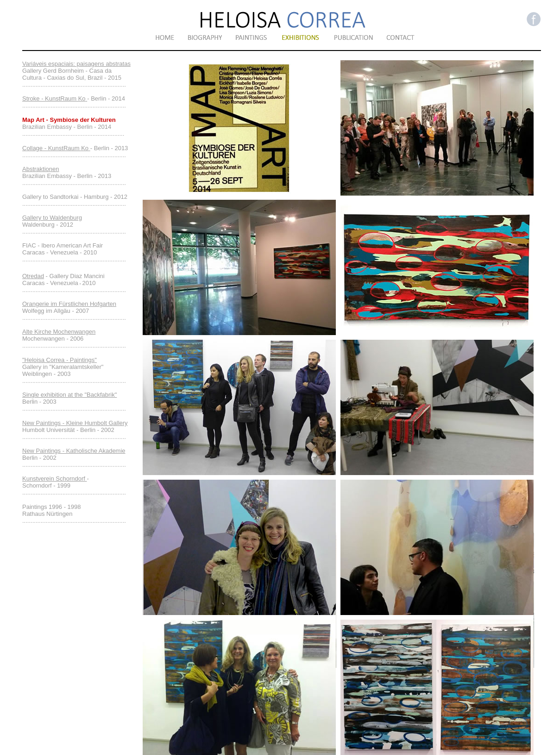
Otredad (33, 276)
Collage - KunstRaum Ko (56, 148)
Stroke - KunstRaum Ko (54, 98)
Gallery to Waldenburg (52, 218)
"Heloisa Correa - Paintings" (60, 360)
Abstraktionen (41, 169)
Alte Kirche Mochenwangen (59, 332)
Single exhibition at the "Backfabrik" (69, 395)
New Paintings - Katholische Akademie (74, 451)
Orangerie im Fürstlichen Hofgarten (69, 304)
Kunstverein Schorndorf (54, 479)
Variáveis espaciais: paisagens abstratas (76, 64)
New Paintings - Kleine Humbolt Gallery (75, 423)
